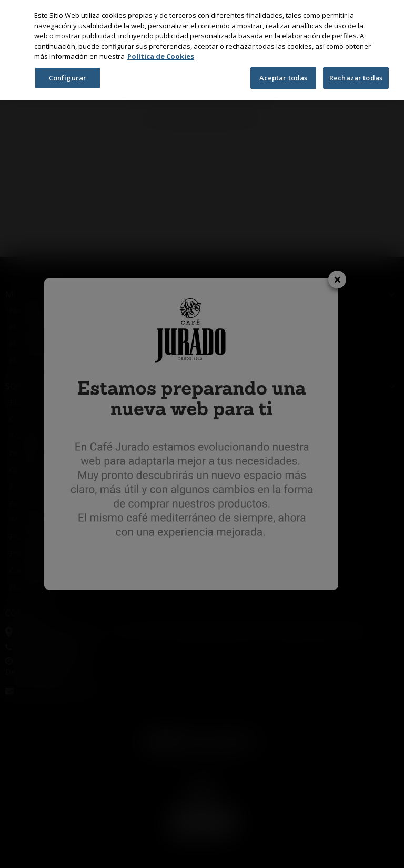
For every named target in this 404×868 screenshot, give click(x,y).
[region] (202, 50)
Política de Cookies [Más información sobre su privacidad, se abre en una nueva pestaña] (161, 56)
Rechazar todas (356, 78)
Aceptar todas (284, 78)
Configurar (68, 78)
